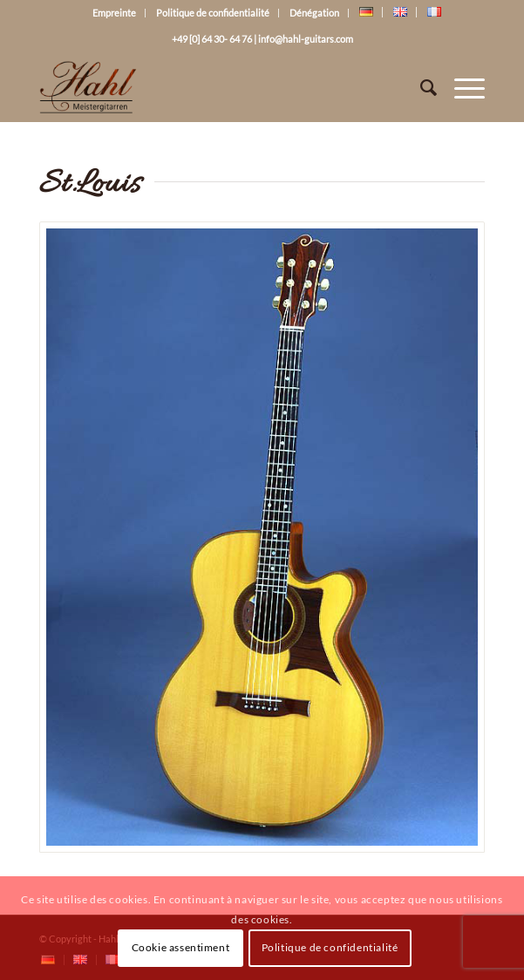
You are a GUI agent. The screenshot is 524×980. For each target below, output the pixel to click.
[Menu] (461, 87)
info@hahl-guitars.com (306, 39)
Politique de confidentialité (213, 13)
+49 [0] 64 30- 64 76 (212, 39)
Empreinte (114, 13)
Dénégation (314, 13)
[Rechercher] (420, 87)
